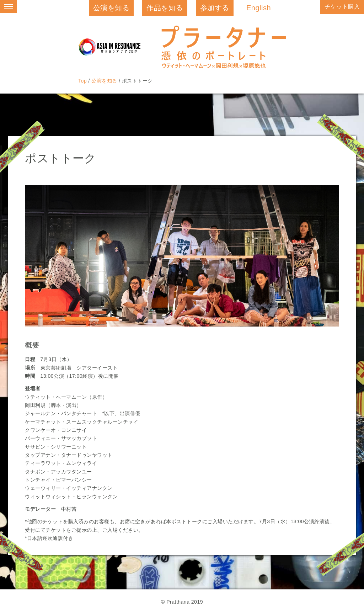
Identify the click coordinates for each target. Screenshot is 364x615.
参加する (215, 8)
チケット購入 (342, 7)
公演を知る (111, 8)
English (259, 8)
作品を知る (165, 8)
